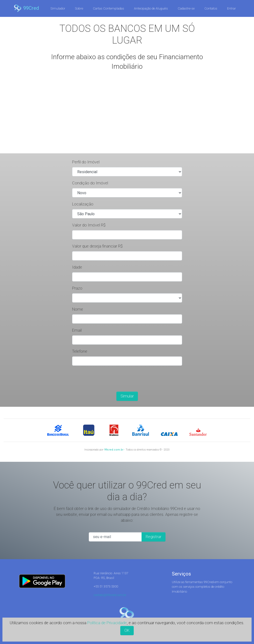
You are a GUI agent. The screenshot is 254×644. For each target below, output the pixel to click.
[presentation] (109, 379)
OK (127, 630)
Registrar (154, 537)
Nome (78, 309)
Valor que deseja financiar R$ (97, 246)
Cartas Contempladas (109, 8)
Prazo (77, 288)
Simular (127, 396)
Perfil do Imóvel (86, 162)
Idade (77, 267)
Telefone (80, 351)
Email (77, 330)
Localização (83, 204)
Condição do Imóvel (90, 183)
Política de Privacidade (107, 623)
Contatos (211, 8)
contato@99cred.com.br (110, 595)
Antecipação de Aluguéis (151, 8)
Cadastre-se (186, 8)
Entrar (232, 8)
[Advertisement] (127, 117)
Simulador (58, 8)
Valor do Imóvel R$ (89, 225)
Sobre (79, 8)
